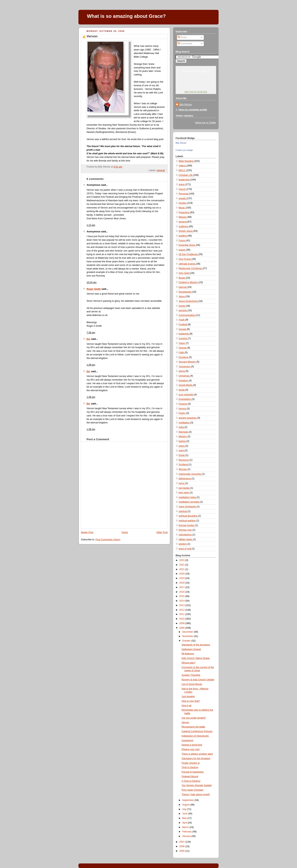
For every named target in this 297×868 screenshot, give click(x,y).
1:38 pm (91, 365)
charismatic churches (190, 474)
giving (182, 371)
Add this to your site (196, 92)
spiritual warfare (187, 521)
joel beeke (184, 488)
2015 (182, 596)
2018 (182, 583)
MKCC (182, 170)
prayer (182, 250)
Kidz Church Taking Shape (196, 658)
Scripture (184, 357)
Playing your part (191, 749)
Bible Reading (186, 161)
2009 (182, 623)
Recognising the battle (193, 727)
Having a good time (192, 745)
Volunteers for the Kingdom (196, 758)
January (187, 836)
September (188, 800)
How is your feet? (191, 701)
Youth (182, 320)
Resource (184, 460)
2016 (182, 592)
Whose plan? (189, 663)
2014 (182, 601)
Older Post (162, 532)
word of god (185, 549)
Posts (182, 37)
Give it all (187, 706)
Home (125, 532)
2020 (182, 574)
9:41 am (118, 167)
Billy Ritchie (186, 105)
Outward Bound (190, 776)
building (183, 236)
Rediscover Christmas (191, 268)
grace (182, 184)
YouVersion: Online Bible (196, 85)
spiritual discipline (188, 516)
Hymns (183, 409)
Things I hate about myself (196, 794)
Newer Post (87, 532)
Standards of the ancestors (196, 645)
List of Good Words (192, 684)
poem (182, 446)
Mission (183, 217)
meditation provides (189, 502)
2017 (182, 587)
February (187, 832)
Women (183, 469)
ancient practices (188, 418)
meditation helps (188, 497)
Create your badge (184, 150)
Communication (187, 315)
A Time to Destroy (191, 781)
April (185, 823)
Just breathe (188, 696)
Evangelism (185, 399)
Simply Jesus (186, 231)
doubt (182, 390)
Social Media (186, 385)
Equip (182, 455)
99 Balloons (188, 654)
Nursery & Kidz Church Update (198, 680)
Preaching (184, 212)
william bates (186, 539)
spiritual (183, 511)
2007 (182, 842)
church (182, 189)
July (185, 809)
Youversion (185, 367)
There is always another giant (197, 754)
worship (183, 310)
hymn (182, 483)
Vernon (92, 36)
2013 (182, 605)
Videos (183, 166)
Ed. (88, 339)
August (186, 805)
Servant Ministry (188, 362)
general (161, 170)
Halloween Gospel (191, 649)
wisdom (183, 544)
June (185, 814)
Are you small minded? (194, 718)
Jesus (182, 296)
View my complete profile (193, 110)
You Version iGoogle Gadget (197, 785)
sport (182, 450)
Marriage (184, 432)
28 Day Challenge (188, 254)
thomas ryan (186, 530)
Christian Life (186, 175)
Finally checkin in (191, 763)
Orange (183, 348)
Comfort (183, 338)
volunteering (185, 535)
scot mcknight (186, 395)
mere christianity (188, 507)
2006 (182, 846)
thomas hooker (187, 525)
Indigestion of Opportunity (195, 736)
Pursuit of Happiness (193, 772)
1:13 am (91, 225)
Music (182, 208)
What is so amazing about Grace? (126, 16)
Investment (188, 740)
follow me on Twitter (206, 123)
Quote (182, 306)
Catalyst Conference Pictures (197, 731)
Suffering (184, 226)
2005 (182, 851)
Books (182, 278)
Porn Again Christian (193, 790)
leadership (184, 180)
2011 (182, 614)
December (188, 632)
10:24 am (92, 282)
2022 (182, 565)
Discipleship (185, 292)
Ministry (183, 436)
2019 (182, 578)
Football (183, 324)
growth (182, 198)
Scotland (184, 465)
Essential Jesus (187, 245)
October (187, 641)
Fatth (182, 353)
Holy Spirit (184, 273)
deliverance (185, 479)
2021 (182, 569)
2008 (182, 628)
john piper (184, 493)
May (185, 818)
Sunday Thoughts (191, 675)
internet (183, 287)
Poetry (182, 413)
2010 (182, 619)
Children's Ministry (189, 282)
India (182, 427)
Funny (182, 241)
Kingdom (184, 381)
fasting (182, 441)
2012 (182, 610)
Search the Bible (196, 71)
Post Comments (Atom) (108, 540)
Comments (185, 44)
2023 (182, 560)
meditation (184, 423)
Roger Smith (94, 289)
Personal (184, 194)
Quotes (183, 203)
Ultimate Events (187, 264)
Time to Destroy (190, 767)
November (188, 636)
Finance (183, 404)
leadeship (184, 334)
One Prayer (185, 259)
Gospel (183, 329)
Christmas (184, 376)
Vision (182, 343)
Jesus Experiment (188, 301)
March (186, 827)
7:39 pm (91, 333)
